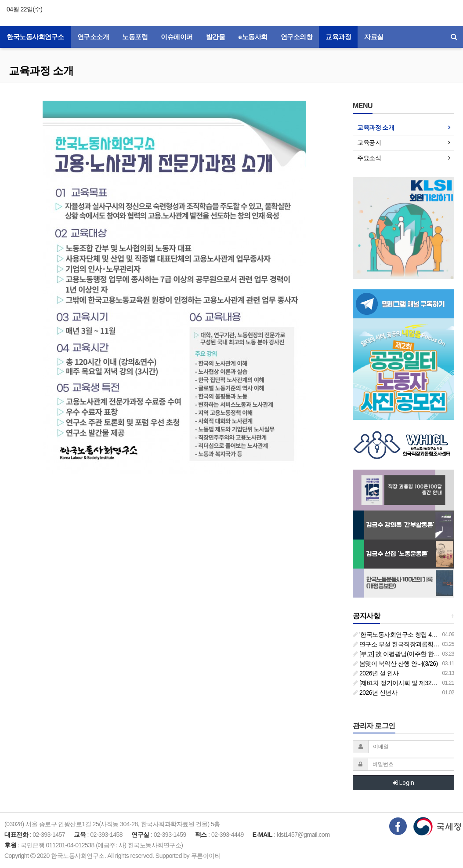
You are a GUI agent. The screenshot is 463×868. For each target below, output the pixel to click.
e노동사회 (253, 37)
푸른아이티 (206, 856)
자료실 (374, 37)
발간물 (216, 37)
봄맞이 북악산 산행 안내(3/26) (395, 664)
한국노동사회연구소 (35, 37)
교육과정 (338, 37)
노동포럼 (135, 37)
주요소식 (369, 158)
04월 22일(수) (24, 9)
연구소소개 (93, 37)
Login (403, 783)
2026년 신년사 (375, 693)
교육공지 (369, 142)
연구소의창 (297, 37)
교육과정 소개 (41, 71)
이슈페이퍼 (177, 37)
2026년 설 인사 (376, 673)
